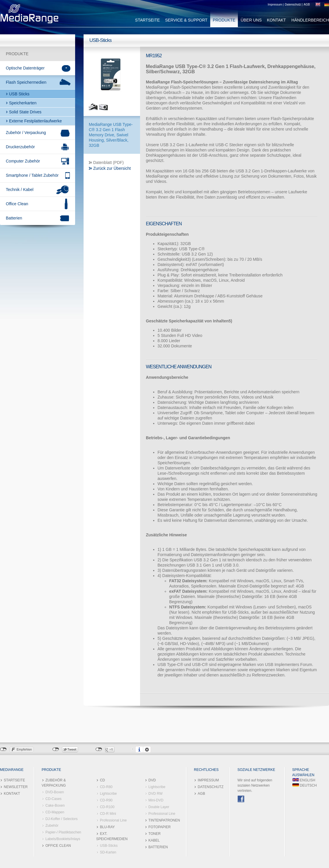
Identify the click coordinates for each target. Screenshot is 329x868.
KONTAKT (276, 20)
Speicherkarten (23, 103)
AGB (307, 5)
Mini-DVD (156, 800)
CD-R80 (106, 787)
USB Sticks (19, 94)
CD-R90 (106, 800)
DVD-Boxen (55, 792)
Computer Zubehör (23, 161)
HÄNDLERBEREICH (310, 20)
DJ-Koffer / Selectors (61, 819)
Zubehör (52, 826)
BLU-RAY (107, 827)
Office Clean (17, 204)
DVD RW (155, 794)
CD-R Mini (108, 814)
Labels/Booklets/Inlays (63, 839)
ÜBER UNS (251, 20)
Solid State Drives (25, 112)
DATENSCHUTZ (211, 787)
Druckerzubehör (20, 147)
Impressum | (276, 5)
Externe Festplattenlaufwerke (35, 121)
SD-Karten (108, 852)
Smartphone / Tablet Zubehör (32, 175)
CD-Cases (53, 799)
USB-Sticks (109, 846)
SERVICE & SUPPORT (186, 20)
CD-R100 (107, 807)
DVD (152, 780)
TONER (155, 834)
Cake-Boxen (55, 806)
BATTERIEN (158, 847)
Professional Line (113, 820)
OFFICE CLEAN (58, 846)
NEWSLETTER (16, 787)
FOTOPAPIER (160, 827)
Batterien (14, 218)
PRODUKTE (224, 20)
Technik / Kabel (20, 190)
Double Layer (159, 807)
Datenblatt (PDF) (108, 162)
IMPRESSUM (208, 780)
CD (102, 780)
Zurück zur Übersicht (112, 168)
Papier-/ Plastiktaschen (63, 832)
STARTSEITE (147, 20)
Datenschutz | (294, 5)
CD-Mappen (55, 812)
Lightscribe (108, 794)
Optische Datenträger (25, 68)
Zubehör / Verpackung (26, 133)
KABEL (154, 840)
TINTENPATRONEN (164, 820)
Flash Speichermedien (26, 82)
